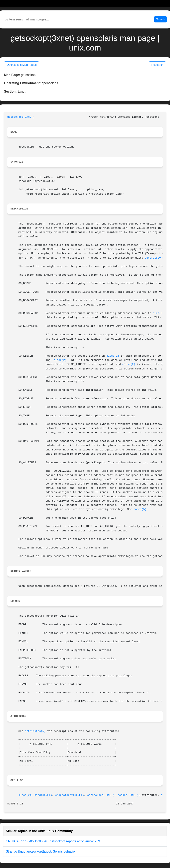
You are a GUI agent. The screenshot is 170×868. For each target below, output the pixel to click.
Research (157, 65)
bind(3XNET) (43, 795)
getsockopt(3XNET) (21, 117)
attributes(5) (35, 731)
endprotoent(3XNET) (70, 795)
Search (161, 19)
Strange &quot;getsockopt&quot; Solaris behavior (41, 851)
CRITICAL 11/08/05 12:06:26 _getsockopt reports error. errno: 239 (53, 841)
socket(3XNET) (128, 795)
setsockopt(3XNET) (101, 795)
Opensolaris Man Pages (22, 65)
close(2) (113, 356)
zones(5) (140, 509)
